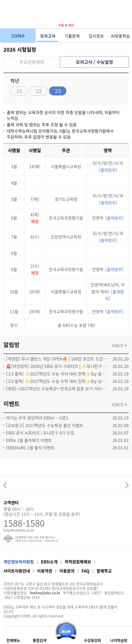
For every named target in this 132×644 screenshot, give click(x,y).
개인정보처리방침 (19, 562)
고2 (38, 91)
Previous (6, 485)
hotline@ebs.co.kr (45, 593)
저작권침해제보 (78, 562)
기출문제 (72, 36)
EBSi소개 (49, 562)
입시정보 (96, 36)
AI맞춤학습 (120, 36)
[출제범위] (108, 170)
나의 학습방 (125, 20)
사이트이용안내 (17, 571)
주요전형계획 (32, 62)
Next (126, 485)
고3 (58, 91)
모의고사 (48, 36)
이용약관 (45, 571)
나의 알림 (116, 20)
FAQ (85, 571)
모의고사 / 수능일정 (94, 62)
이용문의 (67, 571)
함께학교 (104, 571)
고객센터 (11, 503)
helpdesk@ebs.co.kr (19, 530)
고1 (19, 91)
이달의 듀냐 (106, 20)
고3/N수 (22, 36)
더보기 (118, 346)
